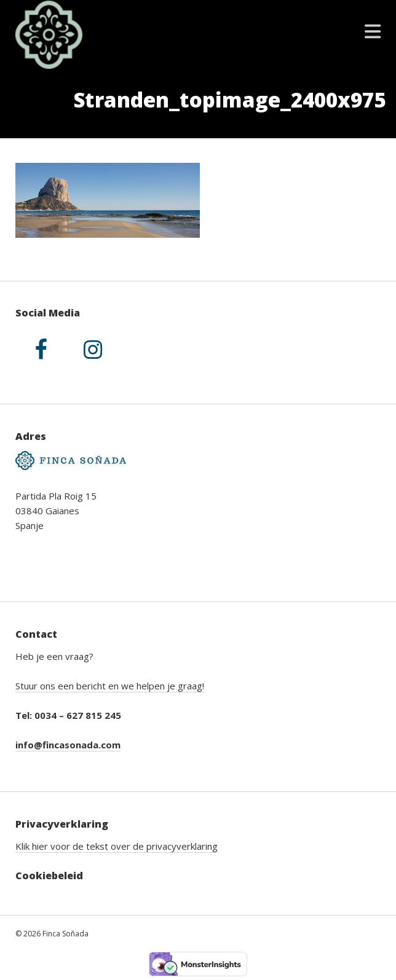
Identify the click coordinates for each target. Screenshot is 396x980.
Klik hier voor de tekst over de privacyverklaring (117, 846)
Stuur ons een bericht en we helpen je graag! (110, 686)
